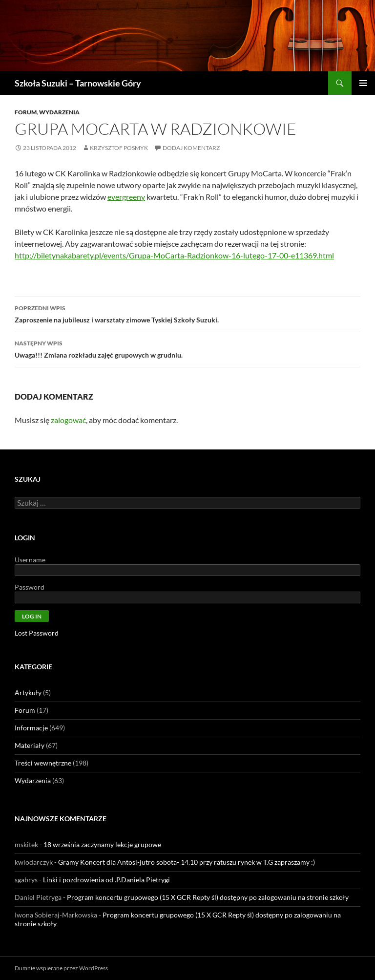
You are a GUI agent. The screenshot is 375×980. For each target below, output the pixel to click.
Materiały (30, 745)
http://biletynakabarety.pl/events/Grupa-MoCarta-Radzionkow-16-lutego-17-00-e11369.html (174, 255)
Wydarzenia (59, 112)
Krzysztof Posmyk (119, 148)
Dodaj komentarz (191, 148)
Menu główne (363, 83)
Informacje (31, 728)
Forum (26, 112)
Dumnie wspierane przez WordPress (61, 968)
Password (30, 587)
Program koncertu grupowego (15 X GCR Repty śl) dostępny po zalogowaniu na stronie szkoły (208, 897)
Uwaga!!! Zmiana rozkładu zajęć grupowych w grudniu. (187, 348)
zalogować (68, 420)
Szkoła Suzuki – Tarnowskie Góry (78, 83)
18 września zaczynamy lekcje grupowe (102, 844)
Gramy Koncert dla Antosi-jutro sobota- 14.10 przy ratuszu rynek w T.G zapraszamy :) (187, 862)
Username (30, 560)
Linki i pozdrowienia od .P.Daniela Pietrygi (106, 880)
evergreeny (126, 197)
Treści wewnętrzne (43, 763)
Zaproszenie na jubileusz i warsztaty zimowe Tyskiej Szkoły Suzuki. (187, 313)
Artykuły (28, 692)
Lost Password (37, 633)
